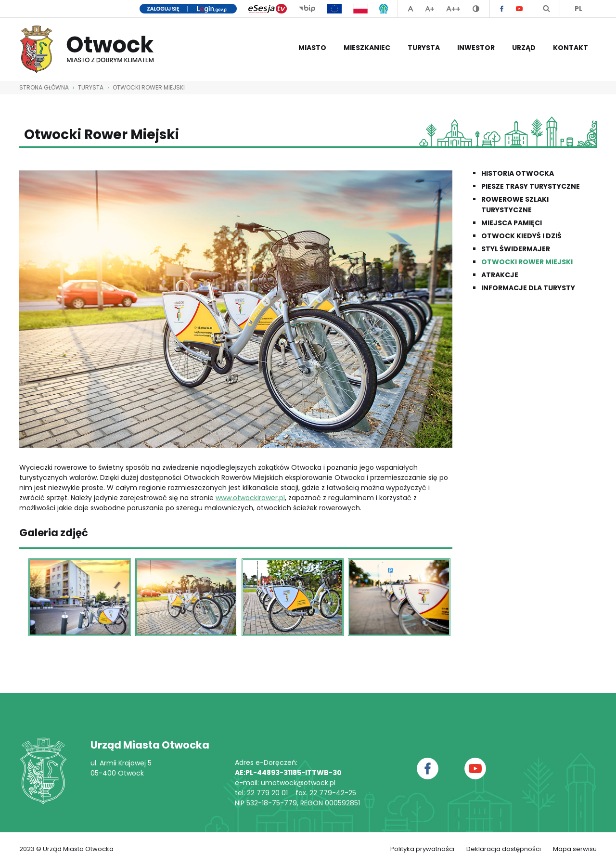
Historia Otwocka (518, 173)
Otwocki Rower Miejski (149, 87)
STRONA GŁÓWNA (44, 87)
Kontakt (571, 48)
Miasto (312, 48)
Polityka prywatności (422, 849)
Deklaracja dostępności (504, 849)
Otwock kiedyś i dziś (521, 236)
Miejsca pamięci (512, 223)
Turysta (424, 48)
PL (578, 9)
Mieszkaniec (367, 48)
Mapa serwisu (575, 849)
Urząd (524, 48)
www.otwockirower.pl (250, 498)
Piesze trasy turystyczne (531, 186)
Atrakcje (500, 275)
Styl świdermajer (516, 249)
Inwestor (476, 48)
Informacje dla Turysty (528, 288)
